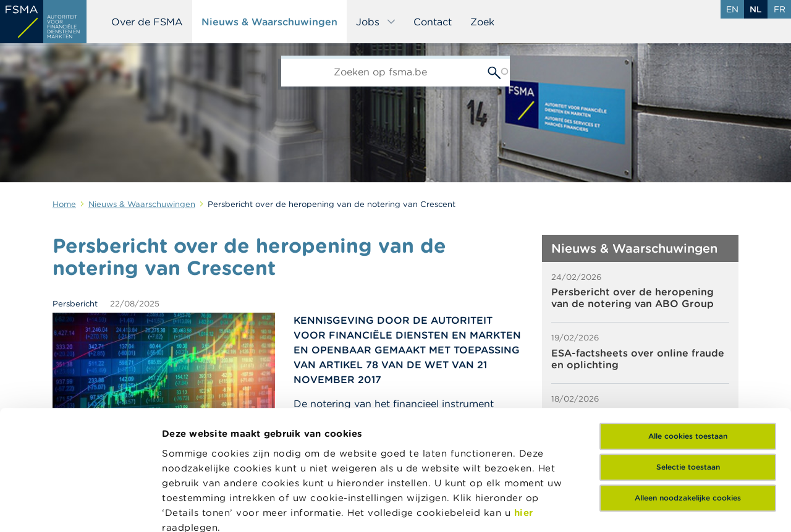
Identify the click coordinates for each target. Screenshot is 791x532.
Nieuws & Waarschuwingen (269, 22)
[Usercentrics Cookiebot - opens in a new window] (80, 508)
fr (780, 9)
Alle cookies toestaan (688, 324)
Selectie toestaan (688, 355)
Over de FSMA (147, 22)
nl (756, 9)
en (732, 9)
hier (524, 400)
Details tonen (194, 508)
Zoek (482, 22)
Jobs (376, 22)
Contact (433, 22)
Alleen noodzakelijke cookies (688, 386)
